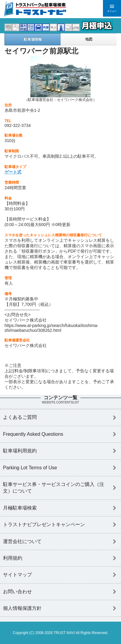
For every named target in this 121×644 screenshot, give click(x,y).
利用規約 (13, 558)
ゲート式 (13, 172)
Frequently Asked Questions (33, 434)
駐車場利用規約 (20, 451)
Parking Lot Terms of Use (30, 468)
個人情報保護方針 (22, 608)
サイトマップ (17, 575)
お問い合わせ (17, 592)
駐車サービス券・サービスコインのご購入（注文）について (54, 488)
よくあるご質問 (20, 417)
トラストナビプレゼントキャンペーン (44, 524)
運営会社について (22, 541)
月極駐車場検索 (20, 508)
